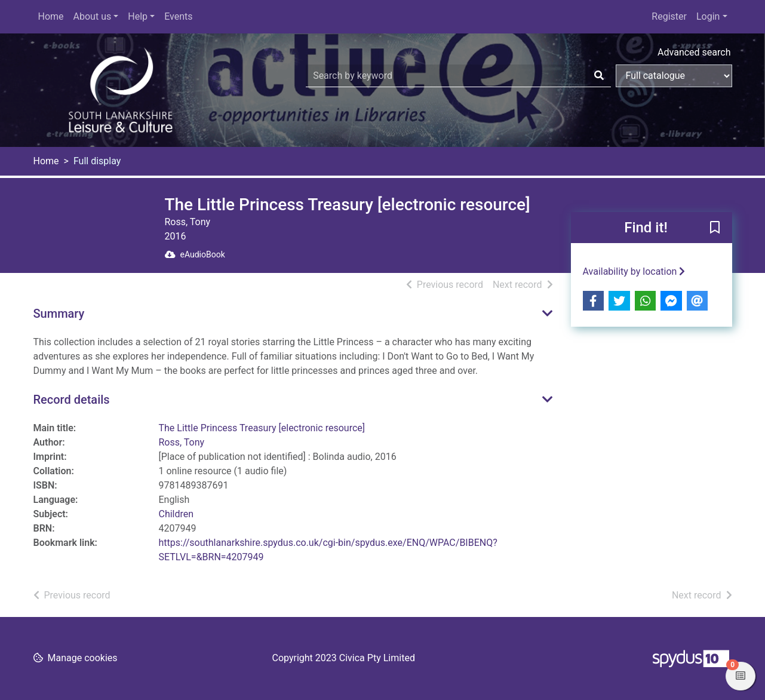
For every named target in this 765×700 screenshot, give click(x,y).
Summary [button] (59, 314)
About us (93, 16)
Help (138, 16)
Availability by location (634, 271)
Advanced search (694, 52)
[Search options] (674, 76)
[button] (715, 228)
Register (669, 16)
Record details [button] (72, 400)
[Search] (599, 76)
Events (178, 16)
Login (708, 16)
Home (51, 16)
